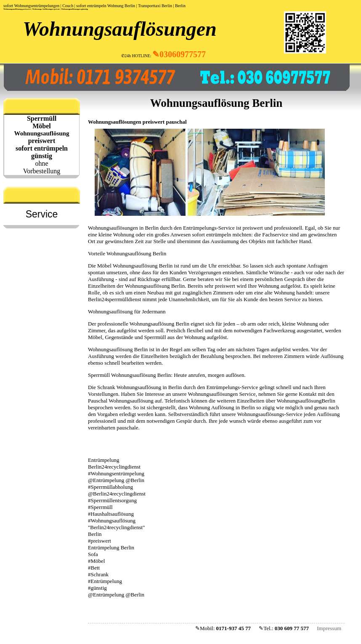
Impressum (329, 628)
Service (42, 214)
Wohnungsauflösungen (120, 29)
